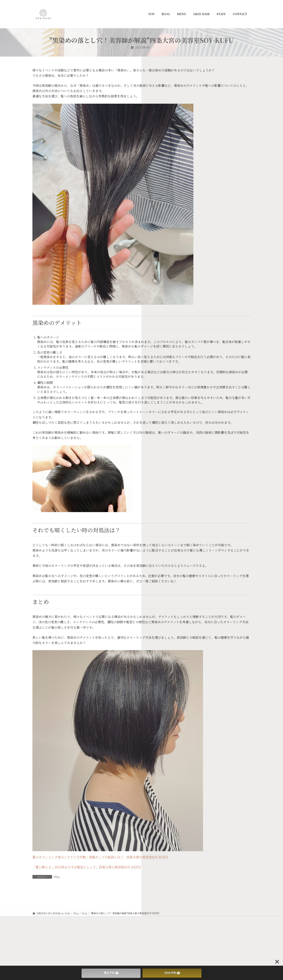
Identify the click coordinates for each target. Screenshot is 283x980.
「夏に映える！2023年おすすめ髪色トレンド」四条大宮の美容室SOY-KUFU (87, 867)
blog (57, 877)
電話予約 (111, 973)
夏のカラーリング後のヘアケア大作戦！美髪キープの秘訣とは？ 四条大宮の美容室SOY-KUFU (100, 857)
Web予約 (172, 973)
